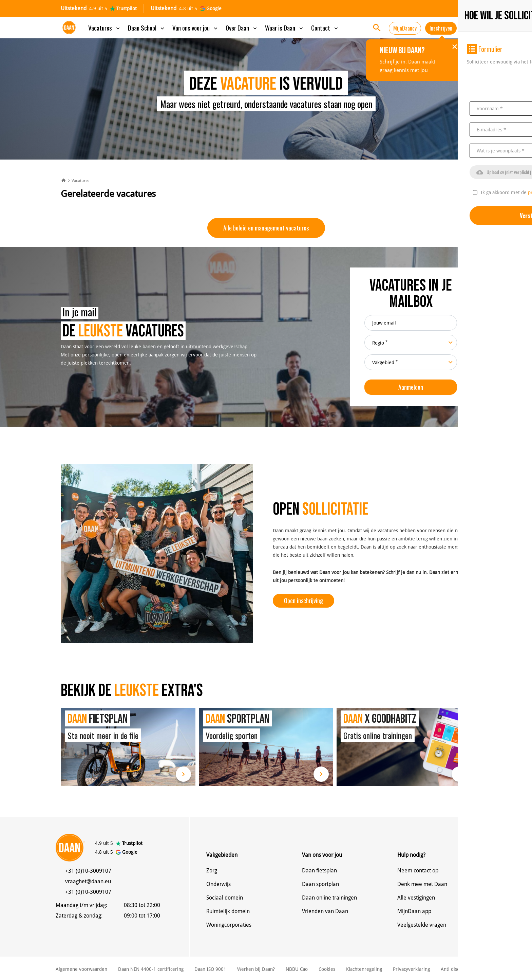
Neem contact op (418, 871)
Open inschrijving (303, 600)
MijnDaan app (414, 911)
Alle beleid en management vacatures (266, 228)
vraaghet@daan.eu (88, 881)
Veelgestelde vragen (422, 925)
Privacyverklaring (411, 969)
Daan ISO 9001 (210, 969)
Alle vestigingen (416, 898)
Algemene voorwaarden (81, 969)
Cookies (327, 969)
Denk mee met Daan (422, 884)
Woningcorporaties (229, 925)
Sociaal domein (225, 898)
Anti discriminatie (460, 969)
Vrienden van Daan (325, 911)
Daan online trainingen (329, 898)
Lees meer (183, 774)
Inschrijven (441, 28)
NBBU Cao (297, 969)
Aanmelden (411, 387)
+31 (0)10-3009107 (88, 871)
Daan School (147, 27)
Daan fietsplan (319, 871)
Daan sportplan (320, 884)
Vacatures (105, 27)
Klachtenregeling (364, 969)
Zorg (212, 871)
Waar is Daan (285, 27)
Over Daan (242, 27)
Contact (325, 27)
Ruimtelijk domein (228, 911)
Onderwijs (218, 884)
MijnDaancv (405, 28)
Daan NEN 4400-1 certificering (151, 969)
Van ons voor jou (196, 27)
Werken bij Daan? (256, 969)
